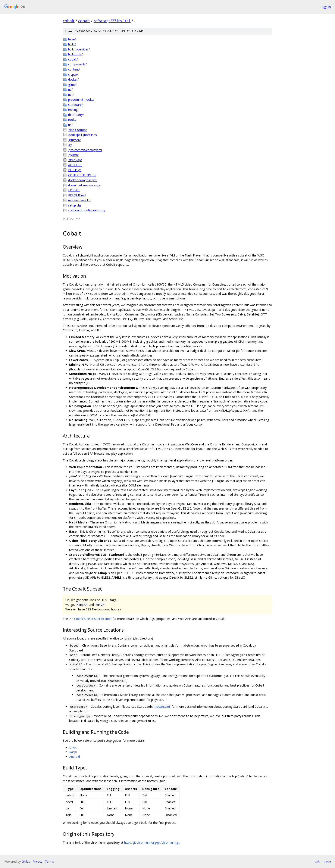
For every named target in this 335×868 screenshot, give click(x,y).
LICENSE (74, 190)
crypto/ (73, 74)
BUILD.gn (75, 170)
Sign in (326, 7)
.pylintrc (73, 155)
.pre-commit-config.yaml (85, 150)
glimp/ (72, 85)
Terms (49, 861)
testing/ (73, 110)
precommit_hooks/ (81, 99)
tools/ (72, 120)
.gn (70, 145)
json (327, 861)
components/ (77, 64)
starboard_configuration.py (87, 210)
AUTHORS (75, 165)
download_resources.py (84, 185)
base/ (72, 39)
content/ (74, 69)
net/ (71, 95)
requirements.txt (79, 200)
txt (317, 861)
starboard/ (75, 105)
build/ (72, 44)
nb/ (70, 89)
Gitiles (26, 861)
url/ (70, 125)
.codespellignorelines (82, 135)
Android (75, 757)
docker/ (73, 79)
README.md (77, 195)
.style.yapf (75, 160)
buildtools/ (75, 54)
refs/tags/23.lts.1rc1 (112, 21)
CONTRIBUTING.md (82, 175)
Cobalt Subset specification (93, 619)
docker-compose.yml (83, 180)
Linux (73, 747)
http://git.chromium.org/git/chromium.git (152, 842)
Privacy (37, 861)
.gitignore (75, 140)
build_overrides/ (79, 49)
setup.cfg (74, 205)
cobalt (69, 21)
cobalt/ (73, 59)
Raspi (73, 752)
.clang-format (77, 130)
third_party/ (76, 115)
